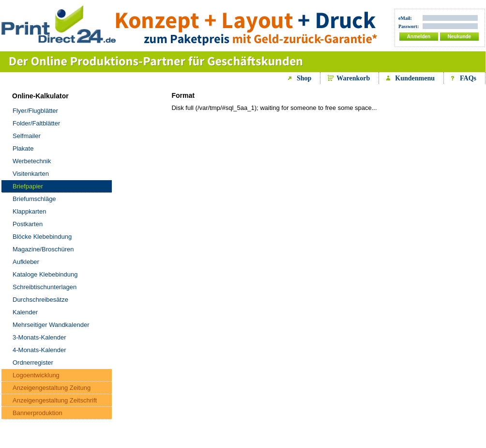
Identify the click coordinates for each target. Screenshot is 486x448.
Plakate (23, 148)
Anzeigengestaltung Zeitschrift (55, 400)
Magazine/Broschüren (43, 249)
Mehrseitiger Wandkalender (51, 325)
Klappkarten (29, 211)
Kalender (25, 312)
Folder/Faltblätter (36, 123)
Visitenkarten (31, 174)
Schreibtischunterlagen (45, 287)
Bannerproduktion (38, 413)
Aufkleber (26, 262)
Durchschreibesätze (40, 300)
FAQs (468, 78)
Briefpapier (28, 186)
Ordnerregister (33, 363)
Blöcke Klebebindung (42, 237)
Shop (304, 78)
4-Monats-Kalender (39, 350)
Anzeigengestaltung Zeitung (52, 388)
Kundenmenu (415, 78)
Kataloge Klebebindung (45, 274)
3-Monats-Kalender (39, 337)
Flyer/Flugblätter (35, 111)
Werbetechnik (32, 161)
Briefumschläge (34, 199)
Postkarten (28, 224)
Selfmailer (27, 136)
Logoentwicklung (36, 375)
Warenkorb (353, 78)
